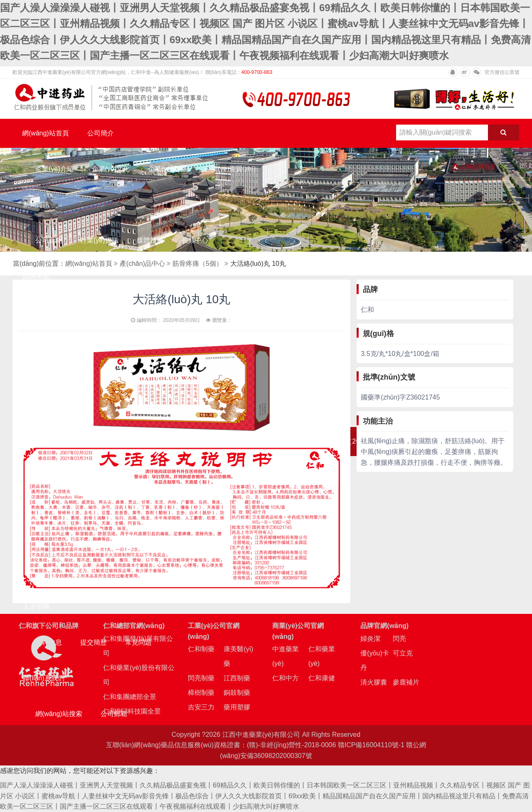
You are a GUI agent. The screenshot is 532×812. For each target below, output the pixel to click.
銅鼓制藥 (237, 693)
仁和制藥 (201, 649)
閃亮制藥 (201, 678)
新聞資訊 (36, 205)
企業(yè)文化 (111, 169)
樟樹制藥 (201, 693)
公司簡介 (101, 133)
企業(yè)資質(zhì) (230, 169)
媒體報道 (150, 240)
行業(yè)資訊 (99, 240)
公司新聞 (49, 240)
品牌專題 (36, 276)
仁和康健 (322, 678)
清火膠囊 (374, 682)
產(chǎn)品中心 (142, 264)
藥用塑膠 (237, 707)
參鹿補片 (406, 682)
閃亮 (399, 639)
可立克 (403, 653)
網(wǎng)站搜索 (59, 714)
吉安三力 (201, 707)
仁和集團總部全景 (130, 697)
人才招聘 (36, 607)
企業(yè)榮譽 (167, 169)
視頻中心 (195, 240)
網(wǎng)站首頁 (46, 133)
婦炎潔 (370, 639)
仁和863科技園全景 (132, 711)
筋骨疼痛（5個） (198, 264)
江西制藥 (237, 678)
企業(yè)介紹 (54, 169)
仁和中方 (286, 678)
